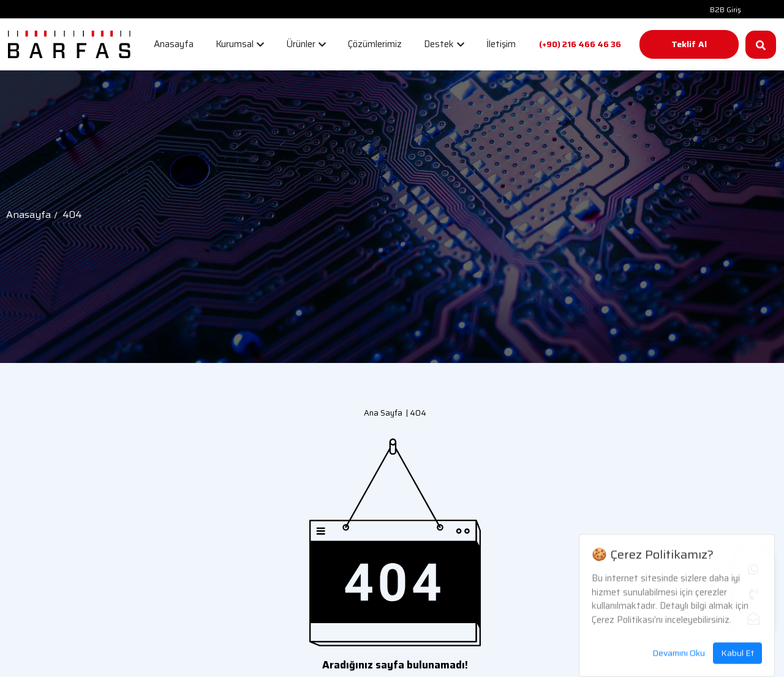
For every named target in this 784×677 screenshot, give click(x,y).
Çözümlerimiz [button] (375, 44)
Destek (444, 44)
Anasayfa (28, 215)
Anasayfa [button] (174, 44)
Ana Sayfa (383, 413)
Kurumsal (240, 44)
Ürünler (306, 44)
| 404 (414, 413)
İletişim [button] (501, 44)
